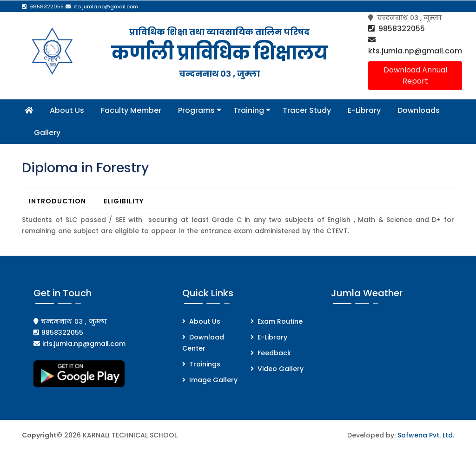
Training (250, 110)
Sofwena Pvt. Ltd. (426, 435)
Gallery (47, 133)
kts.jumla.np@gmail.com (415, 45)
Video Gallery (281, 369)
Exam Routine (280, 321)
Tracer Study (307, 110)
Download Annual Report (415, 75)
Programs (197, 110)
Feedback (274, 353)
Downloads (419, 110)
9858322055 (397, 29)
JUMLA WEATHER (393, 351)
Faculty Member (131, 110)
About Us (67, 110)
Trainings (205, 364)
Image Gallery (213, 380)
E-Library (364, 110)
